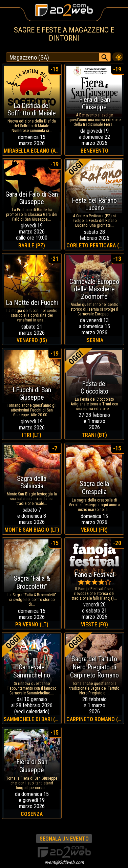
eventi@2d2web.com (64, 862)
